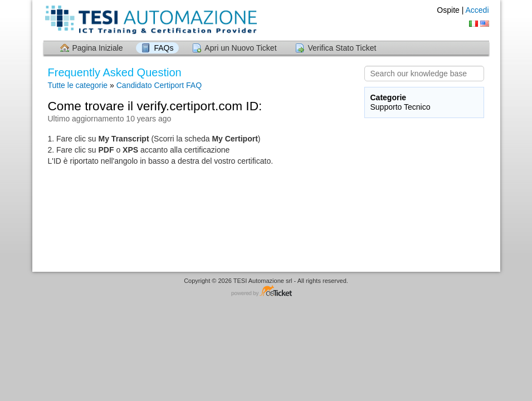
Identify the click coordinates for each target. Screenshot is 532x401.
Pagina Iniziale (98, 48)
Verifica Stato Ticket (342, 48)
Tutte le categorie (78, 85)
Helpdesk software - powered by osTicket (266, 292)
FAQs (163, 48)
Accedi (477, 10)
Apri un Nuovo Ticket (240, 48)
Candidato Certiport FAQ (159, 85)
